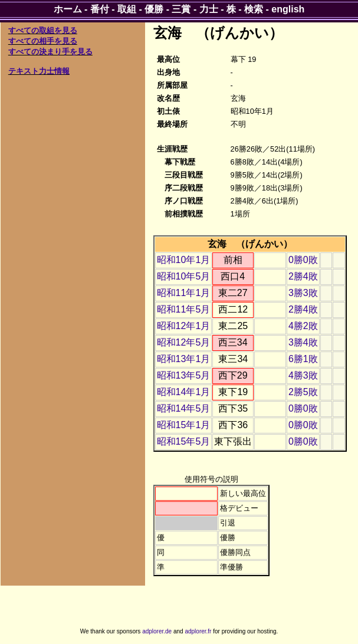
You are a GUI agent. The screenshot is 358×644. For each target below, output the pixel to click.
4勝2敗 (303, 326)
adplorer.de (157, 631)
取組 (127, 9)
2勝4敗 (303, 276)
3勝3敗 (303, 293)
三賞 (181, 9)
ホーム (68, 9)
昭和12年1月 (184, 326)
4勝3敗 (303, 375)
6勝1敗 (303, 359)
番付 (100, 9)
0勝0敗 (303, 260)
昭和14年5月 (184, 408)
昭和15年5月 (184, 441)
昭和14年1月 (184, 392)
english (288, 9)
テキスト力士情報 (39, 71)
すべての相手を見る (43, 41)
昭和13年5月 (184, 375)
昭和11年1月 (184, 293)
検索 (254, 9)
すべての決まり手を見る (50, 52)
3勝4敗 (303, 342)
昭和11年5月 (184, 309)
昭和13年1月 (184, 359)
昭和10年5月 (184, 276)
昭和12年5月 (184, 342)
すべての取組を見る (43, 30)
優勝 (154, 9)
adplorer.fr (198, 631)
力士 (209, 9)
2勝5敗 (303, 392)
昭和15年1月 (184, 425)
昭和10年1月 (184, 260)
